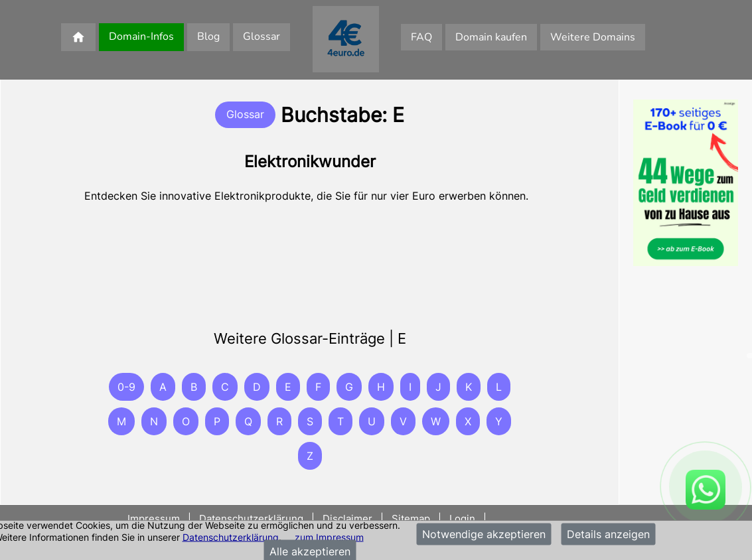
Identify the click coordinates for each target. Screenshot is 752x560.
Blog (208, 36)
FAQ (421, 37)
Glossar (262, 36)
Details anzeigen (608, 534)
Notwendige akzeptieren (484, 534)
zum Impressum (329, 536)
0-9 (126, 387)
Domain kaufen (491, 37)
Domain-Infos (141, 36)
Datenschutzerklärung (231, 536)
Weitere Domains (593, 37)
